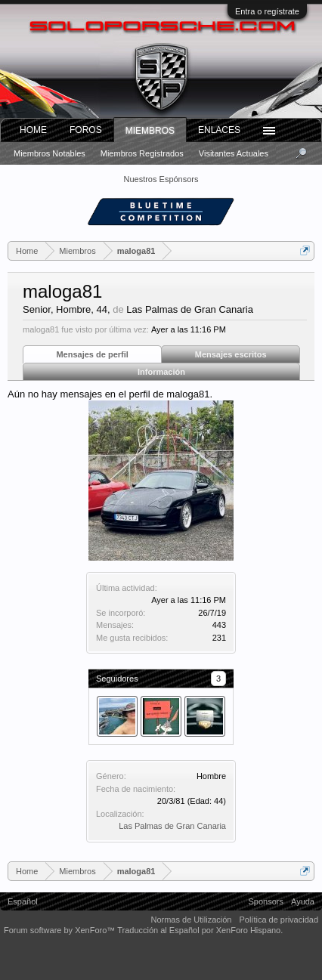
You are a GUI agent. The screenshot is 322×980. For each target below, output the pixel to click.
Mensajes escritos (231, 354)
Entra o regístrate (267, 11)
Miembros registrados (142, 153)
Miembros (150, 131)
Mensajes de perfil (92, 354)
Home (33, 130)
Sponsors (266, 901)
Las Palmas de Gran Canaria (172, 826)
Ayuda (303, 901)
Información (161, 372)
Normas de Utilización (191, 920)
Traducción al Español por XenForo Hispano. (200, 930)
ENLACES (219, 130)
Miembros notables (50, 153)
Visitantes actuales (234, 153)
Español (23, 901)
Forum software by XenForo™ (60, 930)
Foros (86, 130)
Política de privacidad (279, 920)
